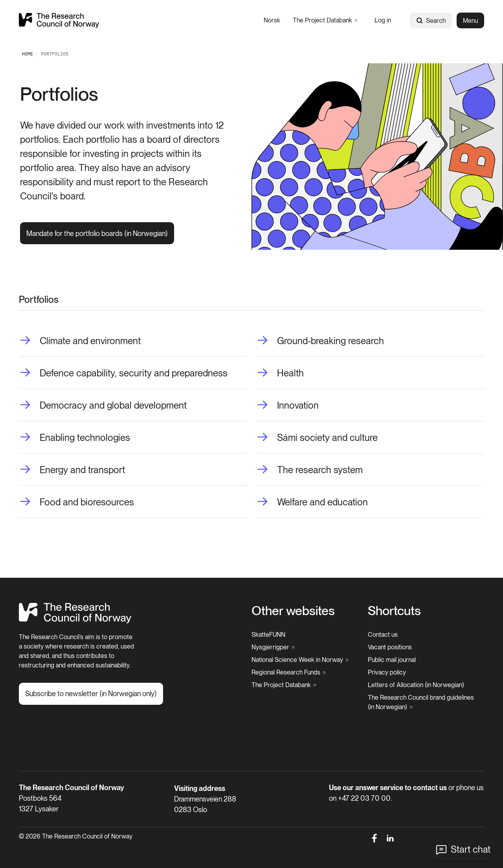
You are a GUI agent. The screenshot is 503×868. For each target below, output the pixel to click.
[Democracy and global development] (103, 405)
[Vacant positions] (390, 647)
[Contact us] (383, 635)
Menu (470, 21)
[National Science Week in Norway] (300, 660)
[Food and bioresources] (76, 502)
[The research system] (309, 470)
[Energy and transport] (72, 470)
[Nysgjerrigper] (273, 647)
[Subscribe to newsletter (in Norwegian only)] (91, 694)
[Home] (75, 621)
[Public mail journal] (392, 660)
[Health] (280, 373)
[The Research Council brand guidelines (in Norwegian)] (424, 702)
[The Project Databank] (325, 20)
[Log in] (383, 20)
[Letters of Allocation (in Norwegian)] (416, 685)
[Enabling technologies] (74, 438)
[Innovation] (287, 405)
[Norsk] (272, 20)
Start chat (471, 849)
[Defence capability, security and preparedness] (123, 373)
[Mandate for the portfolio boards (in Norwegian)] (97, 233)
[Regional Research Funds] (288, 673)
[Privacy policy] (387, 673)
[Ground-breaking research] (320, 341)
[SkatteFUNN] (268, 635)
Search (431, 21)
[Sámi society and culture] (317, 438)
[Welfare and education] (312, 502)
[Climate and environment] (80, 341)
